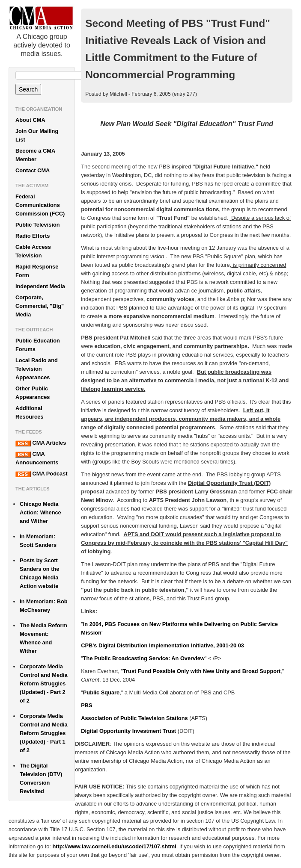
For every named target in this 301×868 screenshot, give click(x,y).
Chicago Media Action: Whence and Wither (40, 512)
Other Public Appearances (33, 393)
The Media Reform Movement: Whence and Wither (43, 638)
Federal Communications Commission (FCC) (40, 205)
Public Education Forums (38, 345)
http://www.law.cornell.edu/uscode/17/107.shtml (114, 846)
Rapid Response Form (37, 271)
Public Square (101, 692)
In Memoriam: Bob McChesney (44, 606)
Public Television (38, 225)
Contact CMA (33, 170)
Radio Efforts (33, 236)
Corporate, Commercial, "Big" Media (40, 306)
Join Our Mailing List (37, 135)
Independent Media (40, 286)
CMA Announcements (37, 458)
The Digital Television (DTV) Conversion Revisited (41, 778)
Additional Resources (29, 412)
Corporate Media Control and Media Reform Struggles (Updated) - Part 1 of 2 (44, 733)
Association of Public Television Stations (134, 718)
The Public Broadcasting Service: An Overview (144, 658)
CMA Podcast (42, 474)
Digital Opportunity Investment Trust (128, 731)
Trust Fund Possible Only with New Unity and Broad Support (202, 671)
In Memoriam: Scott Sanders (38, 541)
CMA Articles (41, 443)
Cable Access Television (33, 251)
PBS (86, 705)
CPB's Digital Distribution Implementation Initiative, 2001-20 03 (162, 645)
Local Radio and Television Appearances (37, 369)
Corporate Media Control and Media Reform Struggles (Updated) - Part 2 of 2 (44, 683)
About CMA (30, 120)
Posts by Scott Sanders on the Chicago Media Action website (39, 573)
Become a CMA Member (35, 155)
